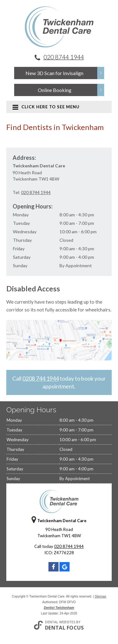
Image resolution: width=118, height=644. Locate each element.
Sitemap (101, 596)
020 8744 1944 (64, 57)
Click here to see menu (46, 107)
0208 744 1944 (41, 378)
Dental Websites (60, 622)
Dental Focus (65, 628)
